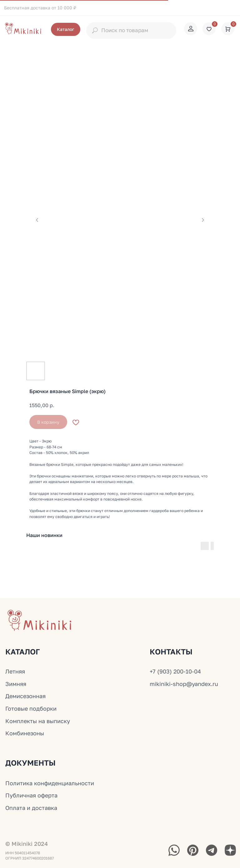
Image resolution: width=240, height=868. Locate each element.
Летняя (15, 671)
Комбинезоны (25, 733)
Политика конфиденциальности (50, 783)
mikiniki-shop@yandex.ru (184, 684)
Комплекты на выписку (38, 721)
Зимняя (16, 684)
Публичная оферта (31, 795)
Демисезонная (25, 696)
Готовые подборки (31, 708)
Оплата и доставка (31, 808)
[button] (66, 29)
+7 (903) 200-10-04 (175, 671)
